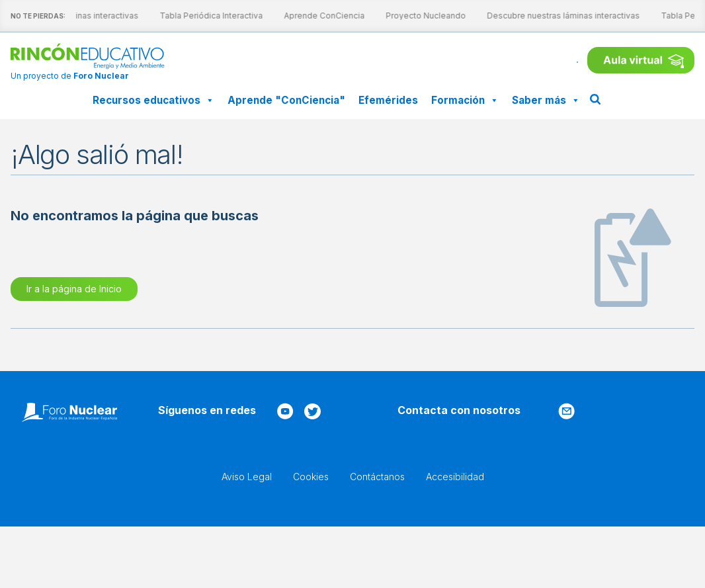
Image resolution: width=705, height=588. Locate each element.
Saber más (546, 100)
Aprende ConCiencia (312, 16)
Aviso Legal (247, 477)
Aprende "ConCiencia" (286, 100)
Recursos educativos (153, 100)
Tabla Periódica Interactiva (199, 16)
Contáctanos (377, 477)
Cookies (311, 477)
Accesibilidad (455, 477)
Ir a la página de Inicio (74, 289)
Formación (465, 100)
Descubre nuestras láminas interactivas (551, 16)
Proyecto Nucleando (414, 16)
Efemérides (388, 100)
